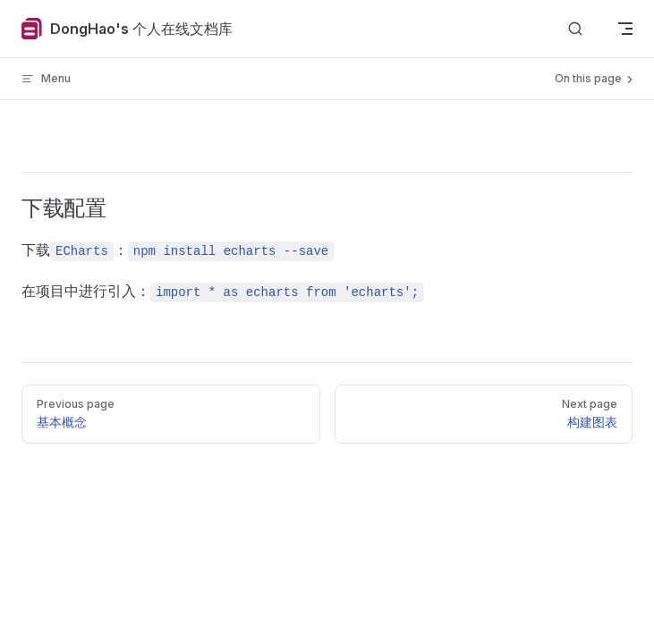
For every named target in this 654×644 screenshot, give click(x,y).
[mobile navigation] (625, 29)
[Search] (575, 29)
